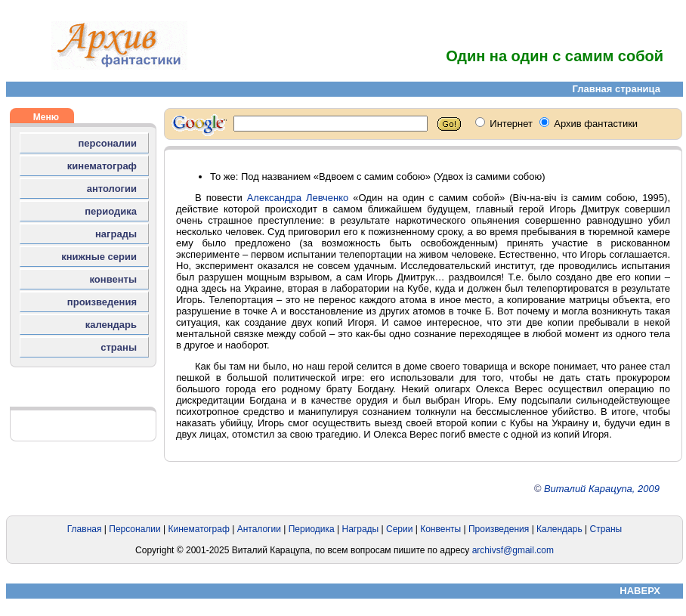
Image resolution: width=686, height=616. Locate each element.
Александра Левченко (298, 198)
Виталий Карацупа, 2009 (602, 489)
